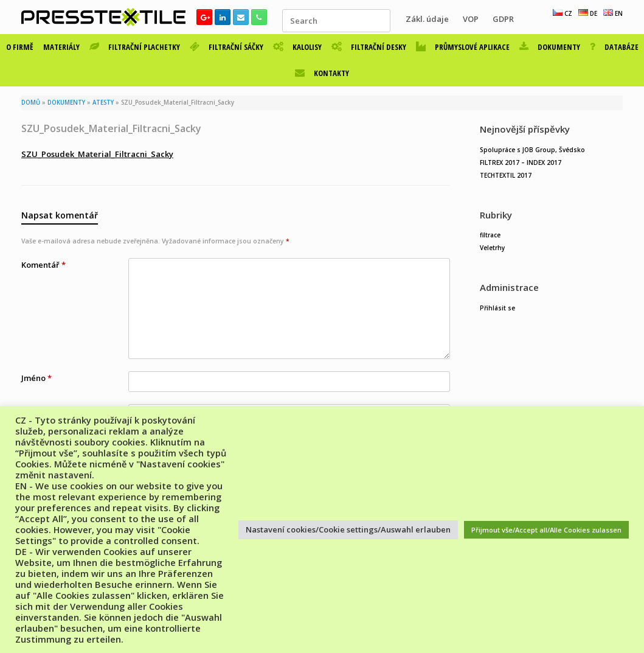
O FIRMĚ (20, 47)
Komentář (43, 265)
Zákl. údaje (427, 19)
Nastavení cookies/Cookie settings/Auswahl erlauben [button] (348, 529)
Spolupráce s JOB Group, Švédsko (532, 150)
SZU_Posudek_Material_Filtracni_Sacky (97, 154)
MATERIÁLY (61, 47)
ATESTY (103, 103)
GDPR (503, 19)
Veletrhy (492, 248)
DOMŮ (31, 103)
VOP (471, 19)
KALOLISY (297, 47)
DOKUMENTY (550, 47)
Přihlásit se (497, 308)
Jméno (36, 378)
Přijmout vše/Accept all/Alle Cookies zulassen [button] (546, 530)
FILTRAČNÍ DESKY (369, 47)
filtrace (490, 235)
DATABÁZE (614, 47)
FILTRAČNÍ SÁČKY (227, 47)
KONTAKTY (322, 73)
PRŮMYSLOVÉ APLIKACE (463, 47)
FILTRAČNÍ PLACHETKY (135, 47)
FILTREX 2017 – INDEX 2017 (521, 162)
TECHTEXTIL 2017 (506, 175)
